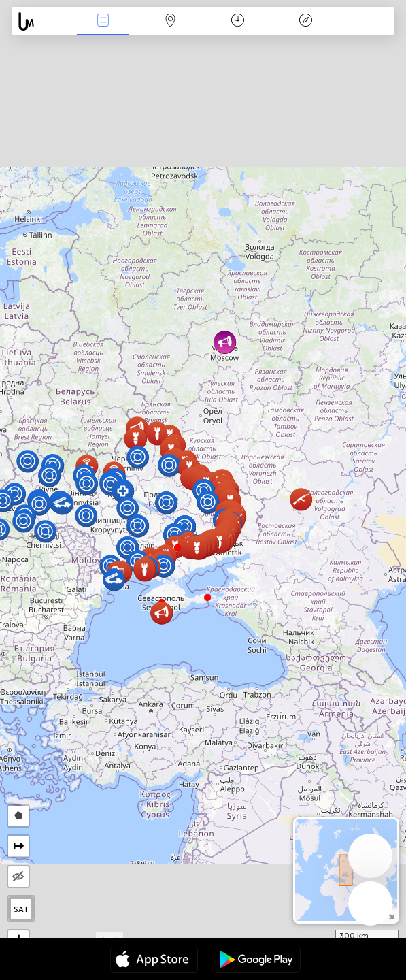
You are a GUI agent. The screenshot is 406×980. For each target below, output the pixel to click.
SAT (21, 909)
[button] (207, 598)
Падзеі (103, 21)
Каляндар (238, 21)
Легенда (305, 21)
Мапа (171, 21)
